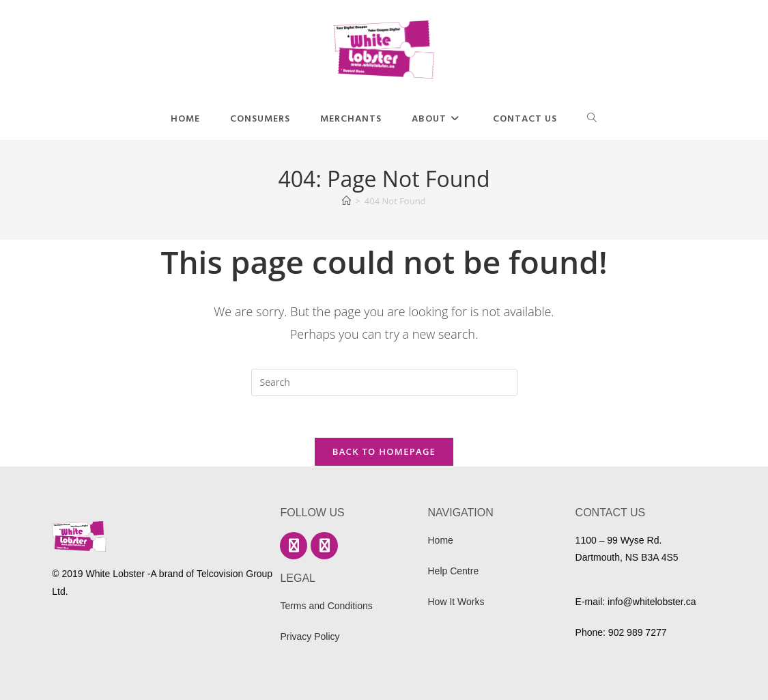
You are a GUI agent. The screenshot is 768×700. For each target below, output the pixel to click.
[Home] (346, 201)
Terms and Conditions (326, 606)
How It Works (456, 602)
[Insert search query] (384, 382)
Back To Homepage (384, 451)
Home (441, 540)
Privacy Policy (310, 636)
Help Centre (454, 571)
